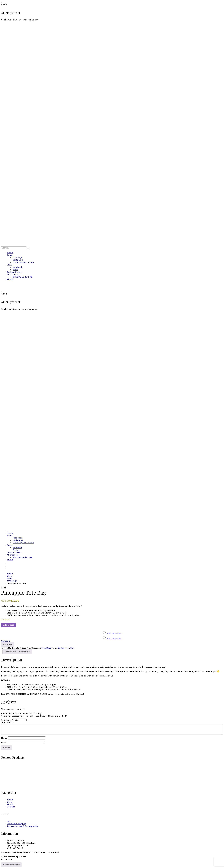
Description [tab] (10, 652)
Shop (9, 576)
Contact (11, 807)
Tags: (55, 648)
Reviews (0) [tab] (24, 652)
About (10, 804)
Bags (9, 578)
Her (67, 648)
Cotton (61, 648)
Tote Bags (12, 581)
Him (72, 648)
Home (10, 573)
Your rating (7, 720)
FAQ (9, 821)
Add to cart (8, 625)
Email (4, 742)
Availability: (6, 648)
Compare (6, 641)
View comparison (11, 865)
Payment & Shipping (17, 824)
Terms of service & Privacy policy (23, 826)
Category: (36, 648)
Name (5, 738)
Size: (24, 648)
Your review (7, 722)
